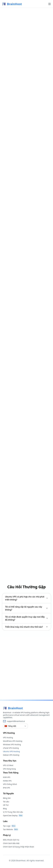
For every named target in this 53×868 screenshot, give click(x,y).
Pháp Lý (7, 835)
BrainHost (12, 4)
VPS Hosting (9, 733)
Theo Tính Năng (11, 773)
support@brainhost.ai (16, 721)
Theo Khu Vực (10, 761)
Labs (5, 821)
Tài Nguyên (8, 793)
